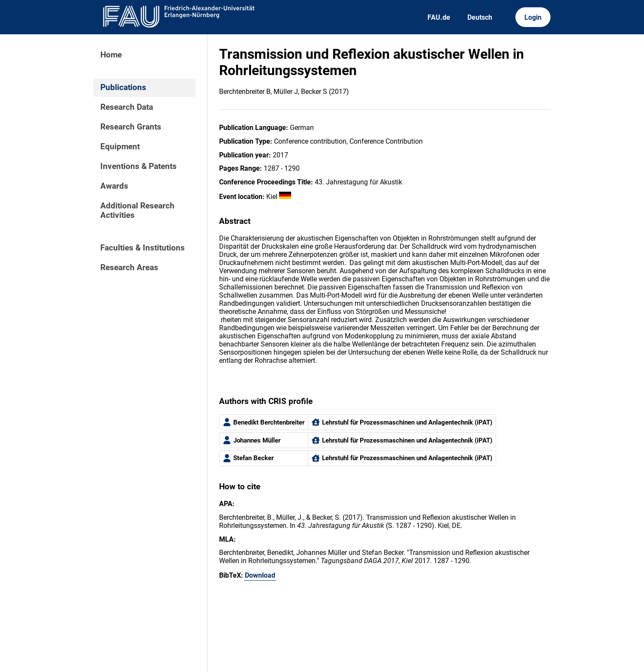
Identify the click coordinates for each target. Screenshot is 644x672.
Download (260, 575)
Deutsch (480, 17)
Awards (114, 186)
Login (533, 17)
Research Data (127, 107)
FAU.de (439, 17)
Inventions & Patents (138, 166)
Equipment (120, 147)
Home (111, 55)
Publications (123, 87)
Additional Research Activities (137, 211)
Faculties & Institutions (143, 248)
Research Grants (131, 127)
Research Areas (129, 268)
